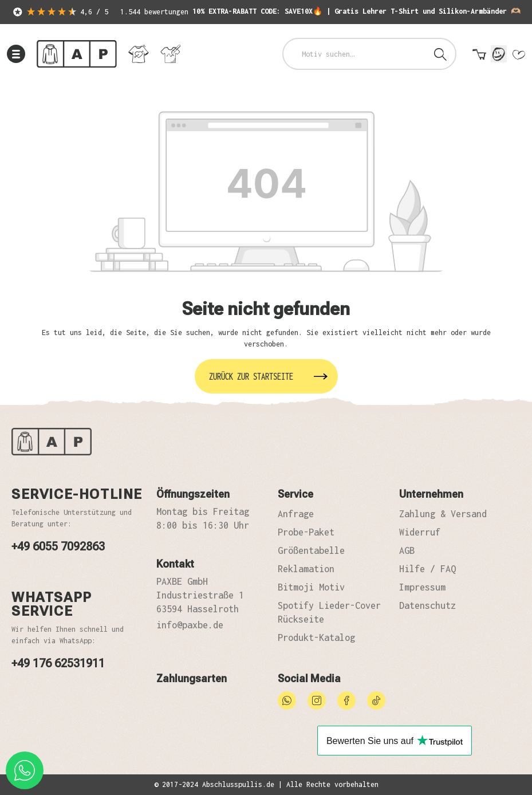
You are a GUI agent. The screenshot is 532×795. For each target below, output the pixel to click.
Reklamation (306, 569)
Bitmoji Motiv (311, 587)
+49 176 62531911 (58, 663)
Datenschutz (427, 605)
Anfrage (296, 514)
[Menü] (16, 54)
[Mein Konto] (499, 54)
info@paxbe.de (190, 625)
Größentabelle (311, 550)
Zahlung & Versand (443, 514)
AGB (407, 550)
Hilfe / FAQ (427, 569)
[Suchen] (440, 54)
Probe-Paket (306, 532)
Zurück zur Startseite (251, 376)
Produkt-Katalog (316, 637)
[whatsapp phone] (25, 770)
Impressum (422, 587)
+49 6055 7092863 (58, 546)
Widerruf (420, 532)
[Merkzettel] (518, 56)
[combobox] (355, 54)
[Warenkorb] (479, 56)
